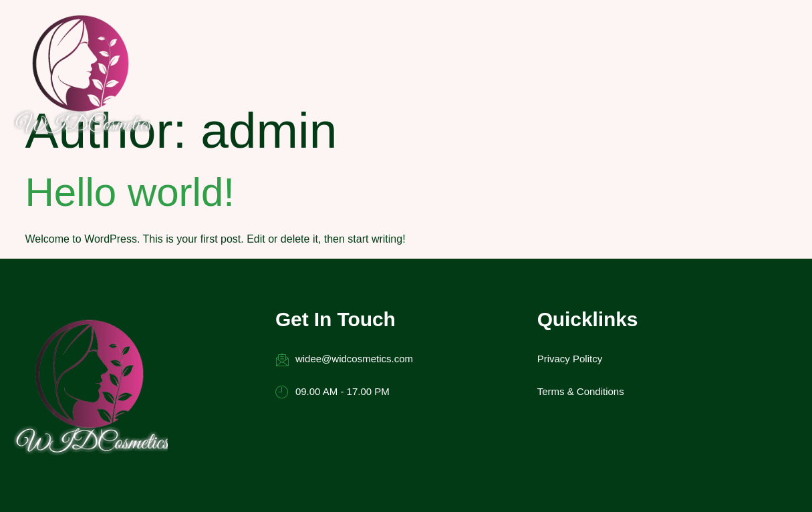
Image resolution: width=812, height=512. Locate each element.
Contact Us (570, 35)
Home (324, 35)
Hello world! (130, 93)
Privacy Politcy (430, 276)
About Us (396, 35)
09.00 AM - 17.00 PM (276, 309)
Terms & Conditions (440, 308)
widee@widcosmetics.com (288, 276)
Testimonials (482, 35)
